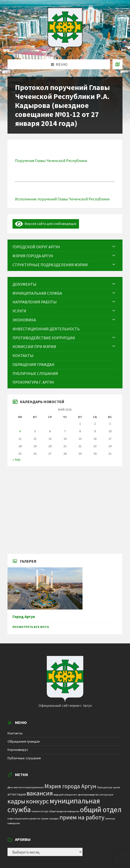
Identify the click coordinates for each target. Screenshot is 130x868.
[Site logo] (65, 50)
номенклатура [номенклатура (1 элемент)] (40, 811)
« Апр (16, 459)
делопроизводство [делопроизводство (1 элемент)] (88, 795)
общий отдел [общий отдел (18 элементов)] (101, 810)
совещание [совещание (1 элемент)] (14, 823)
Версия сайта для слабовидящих (46, 224)
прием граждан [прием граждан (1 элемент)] (50, 819)
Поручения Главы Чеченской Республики (51, 161)
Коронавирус (18, 750)
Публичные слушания (24, 758)
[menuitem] (65, 247)
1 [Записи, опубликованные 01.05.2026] (80, 424)
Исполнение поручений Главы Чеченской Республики (63, 199)
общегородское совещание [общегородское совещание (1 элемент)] (64, 811)
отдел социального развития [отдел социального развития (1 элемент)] (24, 819)
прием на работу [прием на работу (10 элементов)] (82, 817)
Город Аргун (24, 617)
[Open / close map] (117, 64)
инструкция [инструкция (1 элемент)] (106, 795)
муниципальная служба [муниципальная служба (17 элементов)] (54, 805)
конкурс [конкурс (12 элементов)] (37, 801)
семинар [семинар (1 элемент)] (110, 819)
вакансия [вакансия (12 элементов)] (40, 793)
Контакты (15, 733)
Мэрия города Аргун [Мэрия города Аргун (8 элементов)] (70, 786)
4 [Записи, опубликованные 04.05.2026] (20, 431)
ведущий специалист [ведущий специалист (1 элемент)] (65, 795)
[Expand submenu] (114, 247)
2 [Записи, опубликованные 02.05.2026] (95, 424)
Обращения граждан (24, 741)
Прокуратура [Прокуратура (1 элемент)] (105, 787)
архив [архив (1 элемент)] (116, 787)
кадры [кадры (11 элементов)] (16, 801)
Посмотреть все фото (31, 627)
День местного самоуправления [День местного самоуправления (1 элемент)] (26, 787)
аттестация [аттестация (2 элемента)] (17, 794)
